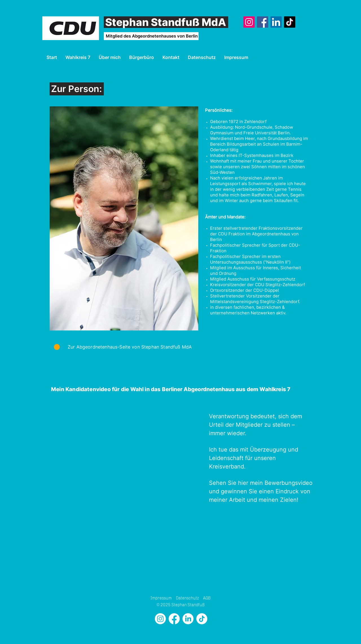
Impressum (161, 598)
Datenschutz (187, 598)
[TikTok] (290, 22)
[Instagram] (249, 22)
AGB (207, 598)
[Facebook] (263, 22)
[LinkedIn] (276, 22)
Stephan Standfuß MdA (166, 22)
